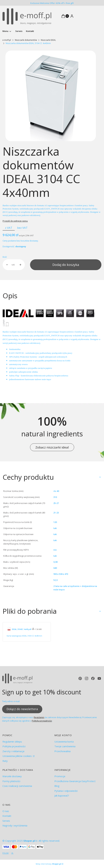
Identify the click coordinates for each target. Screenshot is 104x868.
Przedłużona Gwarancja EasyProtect (75, 781)
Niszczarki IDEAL (48, 40)
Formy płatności (11, 781)
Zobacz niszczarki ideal (52, 447)
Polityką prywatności (42, 721)
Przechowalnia (62, 751)
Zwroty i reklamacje (13, 751)
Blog (57, 786)
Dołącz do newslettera (22, 709)
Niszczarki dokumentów (26, 40)
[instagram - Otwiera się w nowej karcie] (87, 678)
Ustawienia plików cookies (17, 756)
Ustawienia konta (64, 742)
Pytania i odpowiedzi (66, 791)
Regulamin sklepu (12, 742)
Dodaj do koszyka (66, 265)
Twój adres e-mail (11, 701)
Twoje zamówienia (65, 746)
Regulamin (39, 717)
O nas (6, 811)
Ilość (5, 257)
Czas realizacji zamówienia (17, 786)
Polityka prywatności (14, 746)
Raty (5, 761)
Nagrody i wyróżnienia (15, 825)
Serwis (6, 821)
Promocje (60, 776)
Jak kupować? (62, 796)
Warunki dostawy (12, 776)
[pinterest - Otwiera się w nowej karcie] (80, 678)
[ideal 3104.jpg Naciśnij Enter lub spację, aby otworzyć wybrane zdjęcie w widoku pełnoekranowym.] (51, 96)
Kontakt (7, 816)
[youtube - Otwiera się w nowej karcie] (99, 678)
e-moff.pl (7, 40)
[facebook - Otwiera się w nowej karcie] (93, 678)
